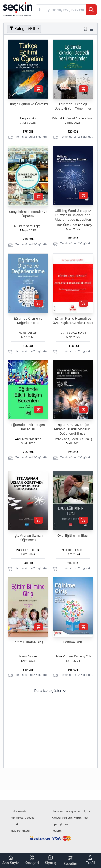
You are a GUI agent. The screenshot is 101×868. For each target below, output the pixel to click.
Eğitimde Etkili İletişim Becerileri (28, 427)
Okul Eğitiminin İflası (73, 535)
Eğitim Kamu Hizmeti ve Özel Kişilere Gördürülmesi (73, 321)
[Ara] (91, 10)
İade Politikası (20, 831)
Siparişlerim (60, 824)
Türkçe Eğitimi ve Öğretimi (28, 104)
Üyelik (14, 824)
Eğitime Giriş (73, 642)
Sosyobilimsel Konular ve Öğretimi (28, 214)
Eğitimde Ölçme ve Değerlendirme (28, 321)
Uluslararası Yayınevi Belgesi (71, 811)
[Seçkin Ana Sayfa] (17, 9)
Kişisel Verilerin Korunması (70, 818)
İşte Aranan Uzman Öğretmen (28, 538)
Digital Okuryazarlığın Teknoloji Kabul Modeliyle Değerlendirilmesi (73, 429)
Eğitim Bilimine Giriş (28, 642)
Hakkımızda (18, 811)
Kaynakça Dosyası (23, 818)
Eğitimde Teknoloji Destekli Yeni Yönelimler (73, 106)
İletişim (57, 831)
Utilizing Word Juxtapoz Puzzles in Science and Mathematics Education (73, 215)
